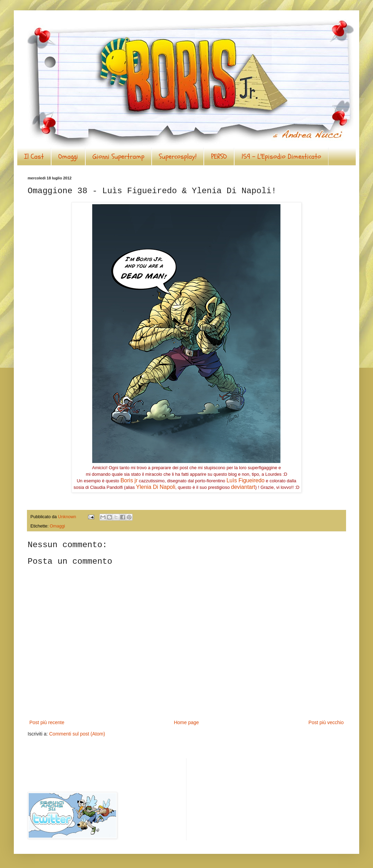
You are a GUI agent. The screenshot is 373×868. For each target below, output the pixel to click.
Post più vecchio (326, 722)
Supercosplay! (178, 156)
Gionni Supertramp (118, 156)
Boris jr (129, 480)
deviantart (243, 487)
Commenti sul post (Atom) (77, 734)
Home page (186, 722)
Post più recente (47, 722)
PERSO (219, 156)
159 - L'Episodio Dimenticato (281, 156)
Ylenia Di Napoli (156, 487)
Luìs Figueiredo (246, 480)
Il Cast (34, 156)
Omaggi (68, 156)
